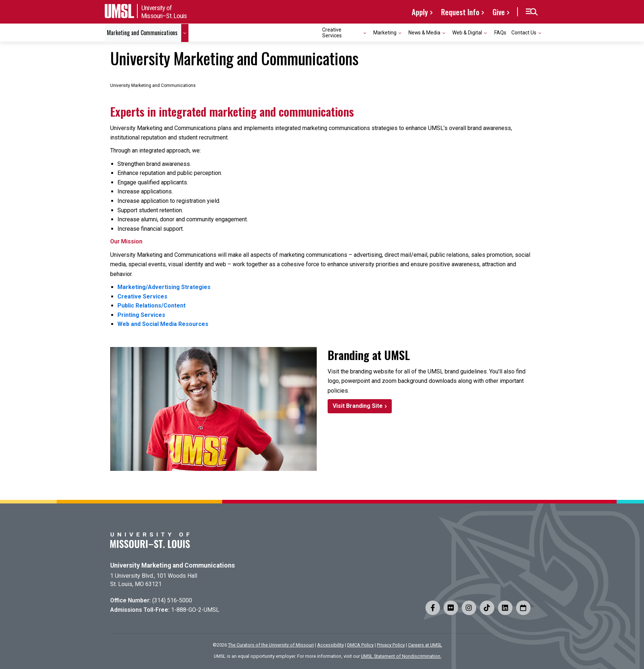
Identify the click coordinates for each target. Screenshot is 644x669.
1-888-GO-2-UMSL (195, 610)
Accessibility (331, 645)
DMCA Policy (360, 645)
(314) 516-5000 (172, 600)
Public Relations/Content (151, 306)
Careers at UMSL (425, 645)
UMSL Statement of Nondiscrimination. (401, 656)
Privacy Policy (391, 645)
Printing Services (141, 315)
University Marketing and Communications (173, 565)
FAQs (500, 33)
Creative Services (142, 296)
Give (499, 12)
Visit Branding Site (358, 406)
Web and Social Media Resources (163, 324)
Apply (420, 12)
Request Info (460, 12)
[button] (531, 12)
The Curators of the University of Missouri (271, 645)
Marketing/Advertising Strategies (164, 287)
